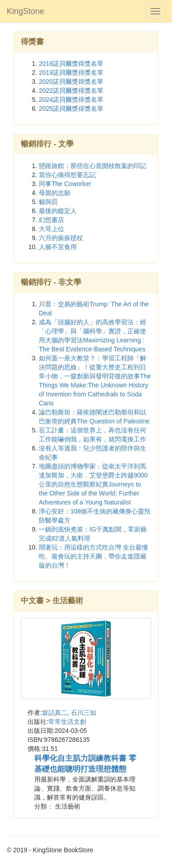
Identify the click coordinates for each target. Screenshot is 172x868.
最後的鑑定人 (58, 211)
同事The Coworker (65, 184)
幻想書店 (51, 220)
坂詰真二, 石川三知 (69, 713)
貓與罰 (48, 202)
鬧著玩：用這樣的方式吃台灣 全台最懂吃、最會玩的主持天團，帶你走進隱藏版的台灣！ (93, 556)
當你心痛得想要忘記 (67, 175)
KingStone (26, 11)
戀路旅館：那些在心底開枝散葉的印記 (93, 166)
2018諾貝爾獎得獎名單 (71, 64)
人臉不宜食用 (58, 247)
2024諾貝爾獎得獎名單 (71, 100)
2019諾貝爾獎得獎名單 (71, 73)
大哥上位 (51, 229)
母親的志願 (55, 193)
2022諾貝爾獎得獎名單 (71, 91)
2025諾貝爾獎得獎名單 (71, 109)
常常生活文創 (67, 722)
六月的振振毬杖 (61, 238)
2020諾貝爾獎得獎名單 (71, 82)
